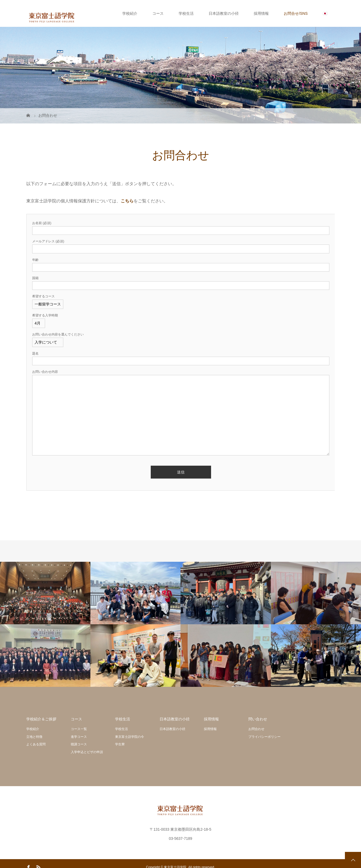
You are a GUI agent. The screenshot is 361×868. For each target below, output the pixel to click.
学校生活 (186, 13)
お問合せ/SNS (296, 13)
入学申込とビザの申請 (87, 752)
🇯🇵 (325, 13)
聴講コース (79, 744)
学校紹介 (130, 13)
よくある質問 (36, 744)
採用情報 (261, 13)
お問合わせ (256, 729)
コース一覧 (79, 729)
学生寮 (120, 744)
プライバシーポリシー (264, 737)
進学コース (79, 737)
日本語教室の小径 (224, 13)
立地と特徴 (34, 737)
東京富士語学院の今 (130, 737)
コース (158, 13)
